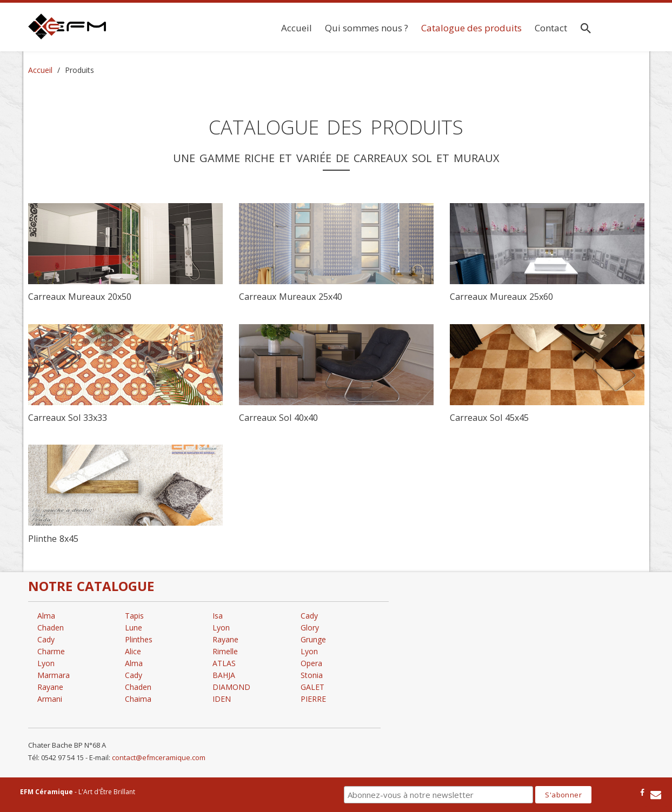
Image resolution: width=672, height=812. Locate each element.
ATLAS (224, 663)
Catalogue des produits (471, 28)
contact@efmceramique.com (159, 757)
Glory (310, 628)
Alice (133, 651)
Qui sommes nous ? (367, 28)
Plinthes (139, 639)
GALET (312, 687)
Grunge (313, 639)
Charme (51, 651)
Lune (134, 628)
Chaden (51, 628)
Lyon (46, 663)
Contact (551, 28)
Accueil (297, 28)
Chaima (138, 699)
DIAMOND (231, 687)
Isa (218, 616)
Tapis (134, 616)
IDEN (222, 699)
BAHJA (224, 675)
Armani (50, 699)
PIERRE (313, 699)
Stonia (312, 675)
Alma (46, 616)
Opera (311, 663)
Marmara (54, 675)
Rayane (50, 687)
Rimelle (225, 651)
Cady (46, 639)
